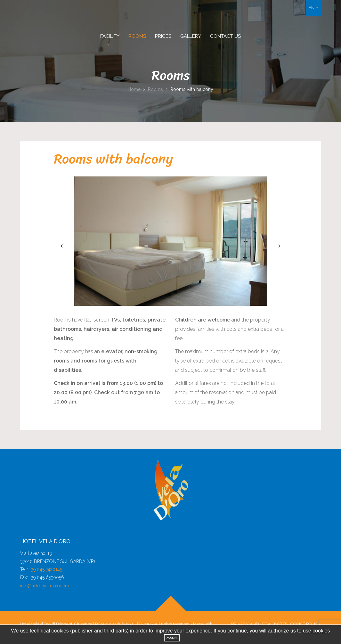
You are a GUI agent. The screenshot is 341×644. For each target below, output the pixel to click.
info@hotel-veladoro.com (45, 586)
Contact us (225, 36)
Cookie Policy (306, 624)
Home (134, 89)
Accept (172, 638)
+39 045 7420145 (46, 569)
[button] (313, 8)
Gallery (191, 36)
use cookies (317, 631)
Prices (163, 36)
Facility (110, 36)
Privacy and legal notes (259, 624)
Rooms (137, 36)
